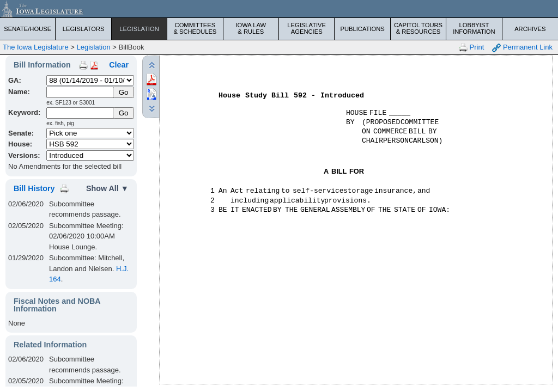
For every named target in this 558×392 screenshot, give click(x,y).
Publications (362, 29)
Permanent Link (522, 48)
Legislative (307, 28)
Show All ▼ (107, 188)
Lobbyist (474, 28)
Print (471, 48)
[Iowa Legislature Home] (279, 9)
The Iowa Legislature (36, 47)
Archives (530, 29)
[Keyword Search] (80, 113)
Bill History (34, 188)
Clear (119, 65)
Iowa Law (251, 28)
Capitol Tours (418, 28)
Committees (195, 28)
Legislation (139, 29)
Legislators (84, 29)
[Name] (80, 92)
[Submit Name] (123, 92)
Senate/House (28, 29)
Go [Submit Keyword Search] (124, 113)
